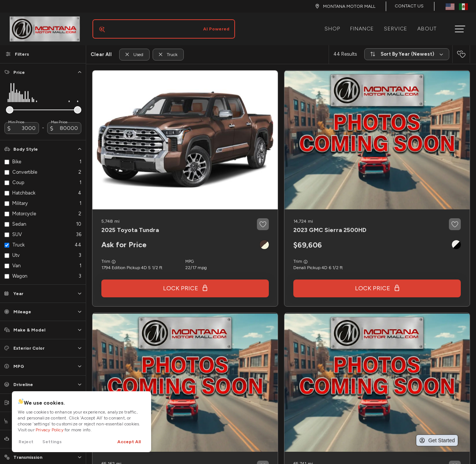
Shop (335, 26)
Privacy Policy (50, 430)
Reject (26, 442)
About (430, 26)
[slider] (10, 104)
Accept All (129, 442)
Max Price (59, 116)
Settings (52, 442)
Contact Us (409, 6)
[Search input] (161, 26)
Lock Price (181, 282)
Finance (365, 26)
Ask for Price (124, 239)
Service (399, 26)
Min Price (16, 116)
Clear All (101, 48)
